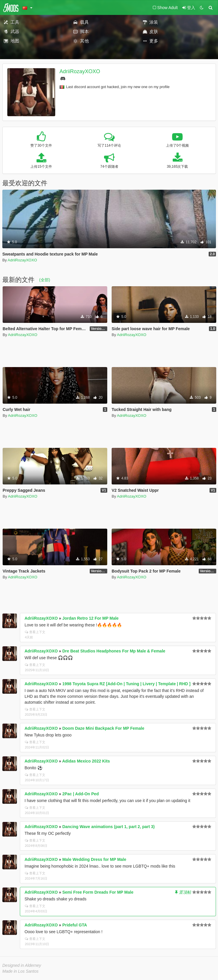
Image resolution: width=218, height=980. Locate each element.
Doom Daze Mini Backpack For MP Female (103, 728)
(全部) (45, 280)
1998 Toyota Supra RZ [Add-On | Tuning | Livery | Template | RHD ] (126, 684)
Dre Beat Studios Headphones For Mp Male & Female (114, 651)
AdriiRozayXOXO (80, 71)
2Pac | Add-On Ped (81, 794)
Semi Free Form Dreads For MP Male (98, 892)
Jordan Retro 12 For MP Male (90, 618)
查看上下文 (35, 632)
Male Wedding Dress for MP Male (94, 859)
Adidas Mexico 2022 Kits (86, 761)
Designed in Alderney (22, 965)
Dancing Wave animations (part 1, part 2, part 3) (108, 827)
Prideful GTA (75, 925)
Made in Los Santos (20, 971)
